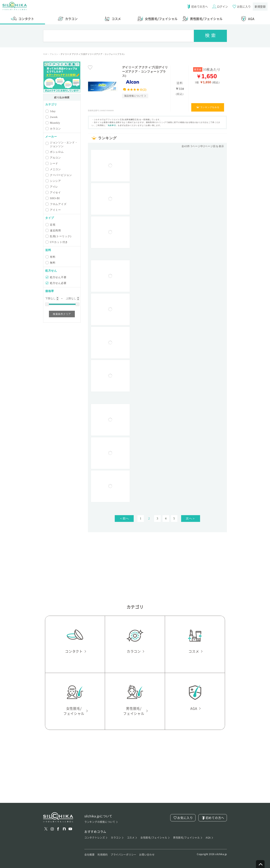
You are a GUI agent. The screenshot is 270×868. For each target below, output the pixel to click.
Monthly (53, 123)
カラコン (54, 129)
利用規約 (103, 855)
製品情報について (134, 96)
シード (52, 163)
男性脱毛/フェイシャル (188, 838)
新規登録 (260, 6)
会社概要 (90, 855)
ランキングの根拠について (101, 822)
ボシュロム (55, 152)
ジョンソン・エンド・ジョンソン (62, 144)
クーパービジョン (59, 175)
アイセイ (54, 192)
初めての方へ (196, 7)
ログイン (219, 7)
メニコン (54, 169)
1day (51, 111)
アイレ (52, 187)
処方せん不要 (56, 277)
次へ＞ (190, 518)
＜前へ (124, 518)
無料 (51, 263)
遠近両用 (54, 230)
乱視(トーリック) (59, 236)
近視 (51, 225)
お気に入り (241, 7)
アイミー (54, 210)
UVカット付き (57, 242)
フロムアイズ (56, 204)
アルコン (54, 158)
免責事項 (112, 125)
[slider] (47, 304)
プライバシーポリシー (123, 855)
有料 (51, 257)
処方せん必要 (56, 283)
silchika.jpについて (98, 816)
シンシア (54, 181)
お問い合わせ (147, 855)
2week (52, 117)
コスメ (132, 838)
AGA (210, 838)
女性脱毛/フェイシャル (155, 838)
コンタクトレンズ (96, 838)
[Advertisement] (157, 254)
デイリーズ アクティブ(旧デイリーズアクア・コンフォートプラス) (145, 72)
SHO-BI (53, 198)
